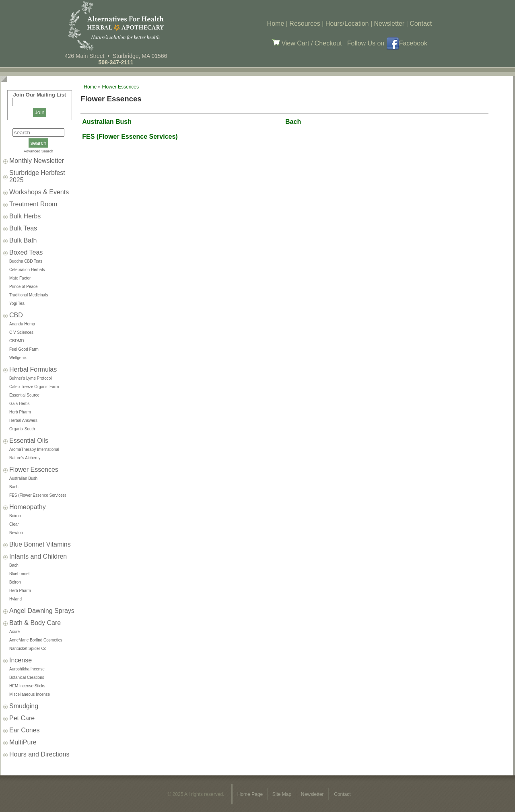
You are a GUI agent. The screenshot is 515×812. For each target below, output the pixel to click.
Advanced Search (39, 151)
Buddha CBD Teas (26, 261)
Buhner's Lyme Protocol (30, 378)
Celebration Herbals (27, 270)
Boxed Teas (26, 252)
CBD (16, 315)
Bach (14, 487)
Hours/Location (347, 24)
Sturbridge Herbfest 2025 (37, 176)
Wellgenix (18, 358)
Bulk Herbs (25, 216)
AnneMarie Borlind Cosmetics (36, 640)
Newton (16, 533)
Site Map (283, 794)
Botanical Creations (27, 677)
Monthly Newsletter (37, 161)
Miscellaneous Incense (30, 694)
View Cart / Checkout (307, 43)
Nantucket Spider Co (28, 649)
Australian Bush (23, 478)
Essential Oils (29, 441)
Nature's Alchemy (25, 458)
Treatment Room (33, 204)
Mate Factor (20, 278)
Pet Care (22, 718)
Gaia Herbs (20, 404)
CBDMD (17, 341)
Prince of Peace (24, 287)
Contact (421, 24)
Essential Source (24, 395)
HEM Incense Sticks (27, 686)
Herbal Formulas (33, 369)
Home (276, 24)
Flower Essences (34, 470)
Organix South (22, 429)
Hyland (15, 599)
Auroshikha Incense (27, 669)
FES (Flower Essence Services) (38, 495)
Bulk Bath (23, 240)
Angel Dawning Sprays (42, 611)
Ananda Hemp (22, 324)
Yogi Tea (17, 303)
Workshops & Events (39, 192)
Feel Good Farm (24, 349)
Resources (305, 24)
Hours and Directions (39, 754)
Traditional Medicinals (29, 295)
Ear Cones (25, 730)
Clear (14, 524)
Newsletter (389, 24)
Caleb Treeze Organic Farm (34, 387)
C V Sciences (21, 332)
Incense (21, 660)
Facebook (407, 43)
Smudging (24, 706)
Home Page (251, 794)
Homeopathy (28, 507)
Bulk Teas (23, 228)
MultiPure (23, 742)
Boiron (15, 516)
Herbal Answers (23, 420)
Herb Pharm (20, 412)
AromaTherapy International (34, 449)
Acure (14, 632)
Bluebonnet (20, 574)
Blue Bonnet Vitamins (40, 544)
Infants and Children (38, 556)
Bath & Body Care (35, 623)
